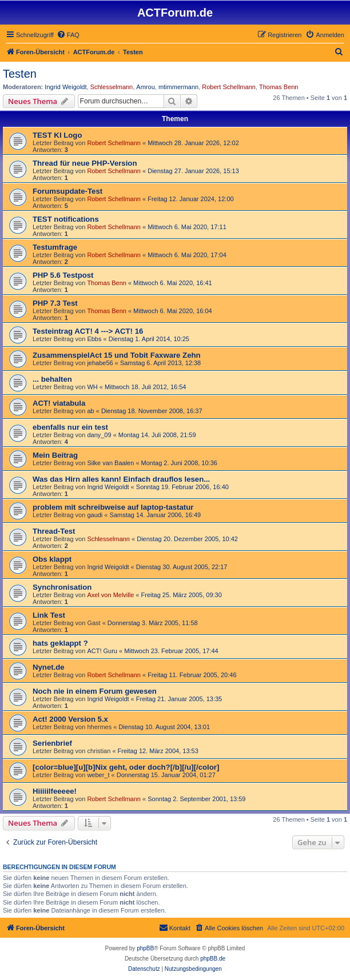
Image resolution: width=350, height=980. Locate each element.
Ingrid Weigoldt (65, 87)
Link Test (49, 615)
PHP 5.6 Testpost (63, 275)
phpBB (145, 948)
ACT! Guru (102, 651)
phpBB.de (213, 959)
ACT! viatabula (59, 403)
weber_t (98, 775)
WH (92, 387)
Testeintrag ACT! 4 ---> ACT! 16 (88, 331)
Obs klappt (52, 559)
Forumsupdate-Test (67, 191)
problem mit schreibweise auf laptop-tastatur (113, 507)
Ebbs (94, 339)
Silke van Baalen (110, 463)
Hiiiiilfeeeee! (55, 791)
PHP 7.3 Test (55, 303)
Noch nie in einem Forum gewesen (95, 691)
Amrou (145, 87)
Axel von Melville (110, 595)
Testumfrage (55, 247)
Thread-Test (54, 531)
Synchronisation (62, 587)
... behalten (52, 379)
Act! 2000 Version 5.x (70, 719)
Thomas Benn (279, 87)
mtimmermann (178, 87)
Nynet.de (49, 667)
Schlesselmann (112, 87)
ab (90, 411)
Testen (20, 74)
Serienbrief (52, 743)
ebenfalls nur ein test (70, 427)
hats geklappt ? (60, 643)
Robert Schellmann (229, 87)
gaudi (95, 515)
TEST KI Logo (57, 135)
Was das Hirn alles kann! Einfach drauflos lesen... (121, 479)
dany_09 (99, 435)
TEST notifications (66, 219)
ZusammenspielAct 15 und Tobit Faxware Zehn (117, 355)
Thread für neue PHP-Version (85, 163)
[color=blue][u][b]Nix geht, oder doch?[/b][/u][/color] (126, 767)
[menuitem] (68, 35)
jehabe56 (100, 363)
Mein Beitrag (55, 455)
